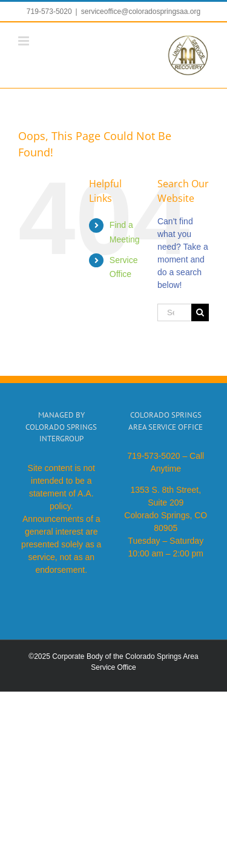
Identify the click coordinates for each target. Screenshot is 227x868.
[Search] (200, 312)
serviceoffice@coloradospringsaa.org (141, 12)
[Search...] (174, 312)
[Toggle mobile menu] (25, 41)
